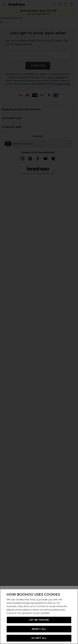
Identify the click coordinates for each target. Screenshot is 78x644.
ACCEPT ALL (39, 638)
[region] (39, 616)
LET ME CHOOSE (39, 620)
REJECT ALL (39, 629)
